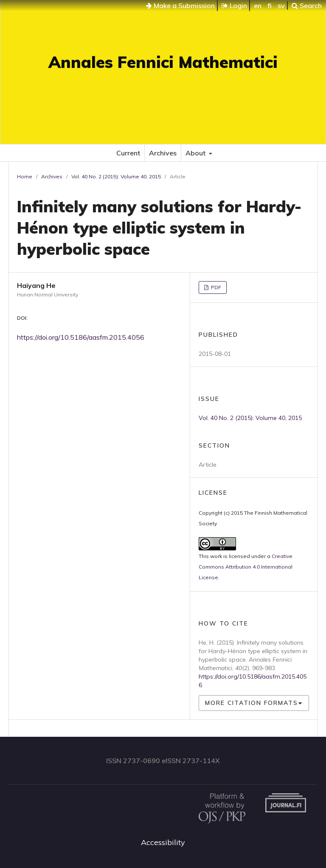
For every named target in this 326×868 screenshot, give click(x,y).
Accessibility (163, 842)
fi (270, 6)
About (196, 153)
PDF (215, 287)
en (258, 6)
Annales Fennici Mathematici (163, 62)
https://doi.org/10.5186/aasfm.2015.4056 (81, 337)
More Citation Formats (252, 703)
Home (25, 176)
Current (128, 153)
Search (307, 6)
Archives (163, 153)
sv (281, 6)
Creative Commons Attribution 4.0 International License (246, 567)
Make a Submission (180, 6)
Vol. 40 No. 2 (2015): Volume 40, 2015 (116, 176)
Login (234, 6)
